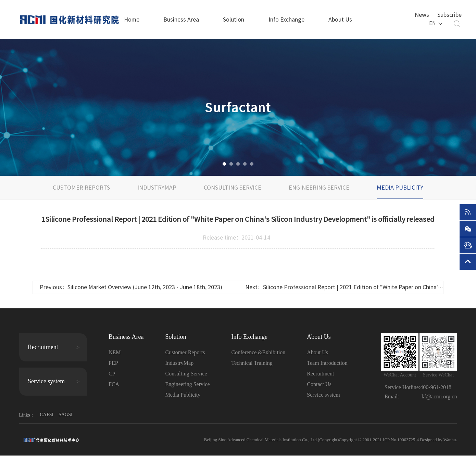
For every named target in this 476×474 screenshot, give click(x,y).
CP (112, 374)
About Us (340, 20)
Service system (323, 395)
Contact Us (319, 384)
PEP (113, 363)
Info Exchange (286, 20)
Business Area (181, 20)
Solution (234, 20)
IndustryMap (157, 188)
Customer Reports (81, 188)
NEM (115, 352)
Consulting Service (233, 188)
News (422, 14)
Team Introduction (327, 363)
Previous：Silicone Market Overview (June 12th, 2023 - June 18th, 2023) (131, 287)
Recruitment (320, 374)
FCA (114, 384)
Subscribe (449, 14)
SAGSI (65, 415)
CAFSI (47, 415)
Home (132, 20)
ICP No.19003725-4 (401, 440)
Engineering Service (319, 188)
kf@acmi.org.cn (439, 396)
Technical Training (252, 363)
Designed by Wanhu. (438, 440)
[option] (238, 107)
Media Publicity (400, 188)
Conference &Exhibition (259, 352)
